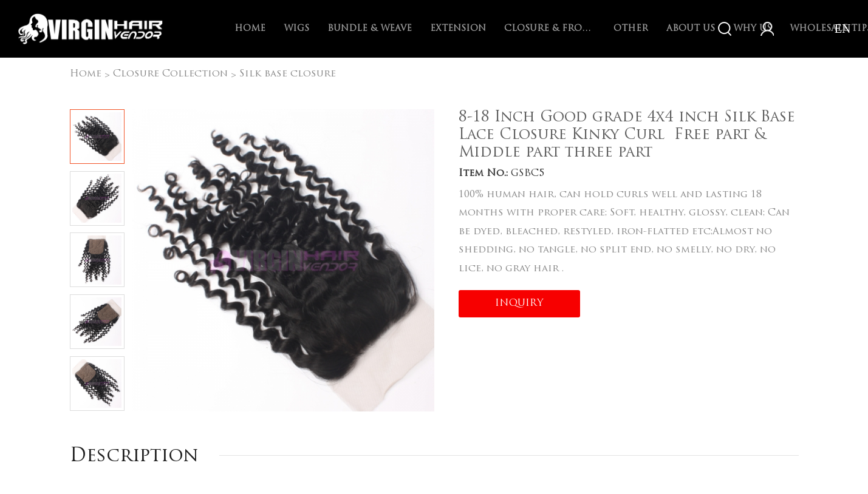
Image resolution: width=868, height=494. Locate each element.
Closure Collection (170, 74)
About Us (691, 29)
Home (250, 29)
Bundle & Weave (370, 29)
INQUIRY (519, 303)
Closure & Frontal (550, 29)
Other (631, 29)
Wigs (296, 29)
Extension (458, 29)
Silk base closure (288, 74)
